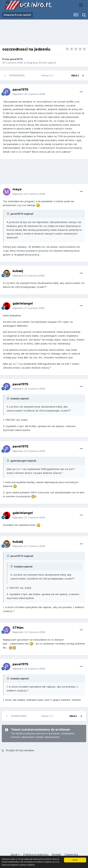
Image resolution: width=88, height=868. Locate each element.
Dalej (75, 75)
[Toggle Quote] (8, 214)
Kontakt (56, 855)
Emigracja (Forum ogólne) (41, 63)
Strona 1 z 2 (48, 75)
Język (15, 855)
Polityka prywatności (36, 855)
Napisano (29, 94)
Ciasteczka (71, 855)
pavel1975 (16, 59)
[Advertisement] (44, 33)
